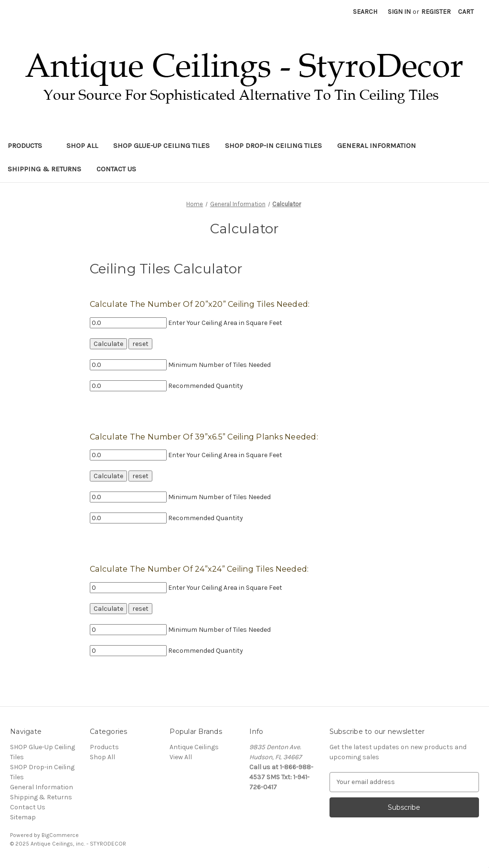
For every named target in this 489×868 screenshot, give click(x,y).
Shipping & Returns (44, 169)
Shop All (82, 146)
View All (181, 757)
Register (436, 12)
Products (29, 146)
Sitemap (23, 817)
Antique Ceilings (194, 747)
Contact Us (116, 169)
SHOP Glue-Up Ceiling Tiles (161, 146)
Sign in (399, 12)
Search (365, 12)
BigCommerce (60, 835)
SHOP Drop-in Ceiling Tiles (273, 146)
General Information (377, 146)
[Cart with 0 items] (466, 12)
